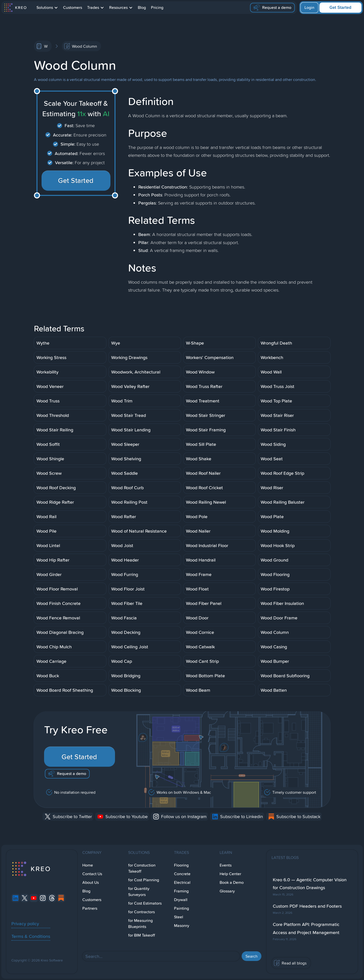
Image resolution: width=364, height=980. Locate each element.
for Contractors (141, 912)
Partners (90, 908)
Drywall (181, 900)
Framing (181, 891)
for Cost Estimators (145, 903)
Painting (181, 908)
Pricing (157, 7)
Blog (142, 7)
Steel (179, 917)
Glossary (227, 891)
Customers (73, 7)
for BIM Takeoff (142, 935)
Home (88, 865)
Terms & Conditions (31, 936)
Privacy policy (25, 923)
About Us (91, 882)
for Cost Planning (144, 880)
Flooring (181, 865)
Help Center (230, 874)
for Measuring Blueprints (140, 924)
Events (226, 865)
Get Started (340, 7)
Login (309, 7)
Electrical (182, 882)
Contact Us (92, 874)
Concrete (182, 874)
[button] (47, 8)
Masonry (182, 926)
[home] (15, 8)
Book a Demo (232, 882)
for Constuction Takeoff (142, 868)
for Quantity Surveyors (139, 892)
